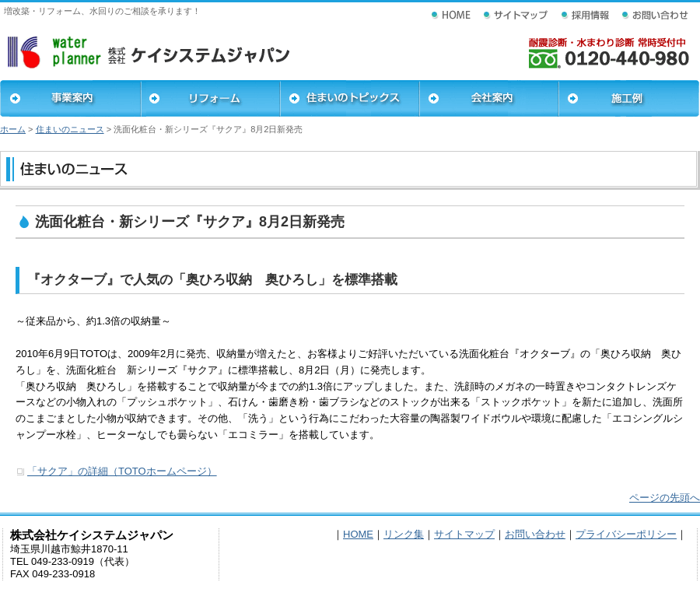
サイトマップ (464, 534)
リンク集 (404, 534)
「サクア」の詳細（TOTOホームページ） (122, 471)
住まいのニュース (70, 129)
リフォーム (210, 98)
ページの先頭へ (665, 498)
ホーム (13, 129)
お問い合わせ (535, 534)
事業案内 (70, 98)
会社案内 (489, 98)
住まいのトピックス (350, 98)
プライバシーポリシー (626, 534)
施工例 (629, 98)
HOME (358, 534)
